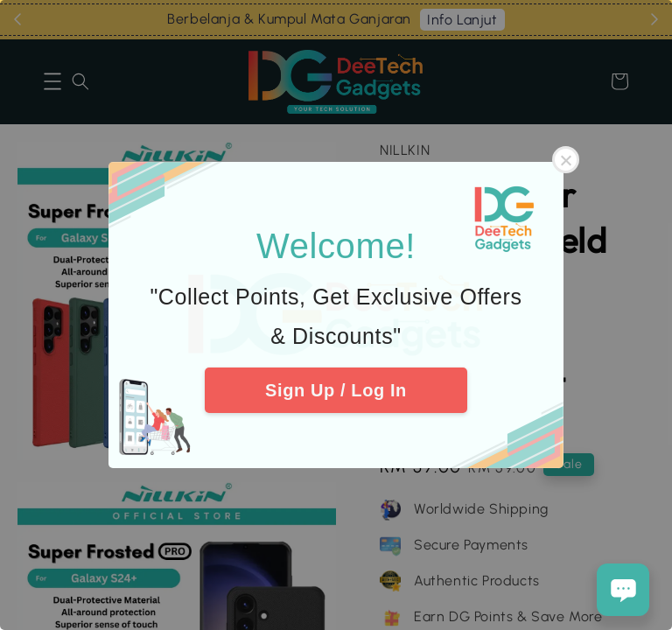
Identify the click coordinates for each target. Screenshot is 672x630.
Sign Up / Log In (336, 390)
